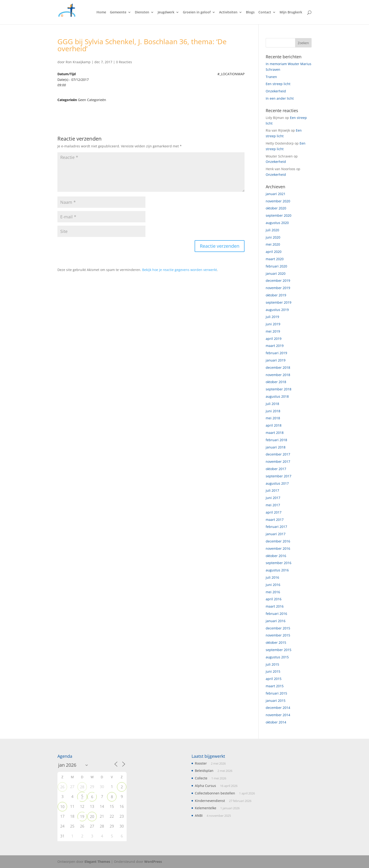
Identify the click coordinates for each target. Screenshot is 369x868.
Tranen (271, 77)
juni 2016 (273, 585)
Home (101, 12)
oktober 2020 (276, 208)
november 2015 (278, 635)
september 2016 (279, 563)
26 (62, 787)
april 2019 (274, 339)
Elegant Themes (97, 862)
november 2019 (278, 288)
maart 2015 (275, 686)
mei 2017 (273, 505)
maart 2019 (275, 346)
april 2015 (274, 679)
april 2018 (274, 425)
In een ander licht (280, 98)
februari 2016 (276, 614)
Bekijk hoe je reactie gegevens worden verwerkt (180, 270)
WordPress (153, 862)
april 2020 (274, 252)
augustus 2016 (277, 570)
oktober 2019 (276, 295)
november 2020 (278, 201)
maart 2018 (275, 433)
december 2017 (278, 454)
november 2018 (278, 375)
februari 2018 (276, 440)
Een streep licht (278, 84)
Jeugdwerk (166, 12)
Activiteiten (228, 12)
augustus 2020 (277, 223)
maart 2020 (275, 259)
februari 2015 (276, 693)
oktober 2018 (276, 382)
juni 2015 (273, 671)
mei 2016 (273, 592)
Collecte (201, 778)
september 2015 (279, 650)
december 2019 (278, 281)
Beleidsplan (204, 771)
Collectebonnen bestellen (215, 793)
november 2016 (278, 548)
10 (62, 807)
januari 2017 (276, 534)
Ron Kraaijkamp (78, 62)
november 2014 (278, 715)
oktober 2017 (276, 469)
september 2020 (279, 215)
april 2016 (274, 599)
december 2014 (278, 708)
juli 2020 (272, 230)
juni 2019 (273, 324)
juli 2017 (272, 490)
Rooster (201, 763)
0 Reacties (124, 62)
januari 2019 (276, 360)
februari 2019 (276, 353)
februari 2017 (276, 527)
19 (82, 817)
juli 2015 (272, 664)
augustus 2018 (277, 396)
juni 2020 (273, 237)
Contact (265, 12)
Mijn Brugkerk (291, 12)
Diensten (142, 12)
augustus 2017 (277, 483)
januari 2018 (276, 447)
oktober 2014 (276, 722)
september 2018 (279, 389)
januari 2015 (276, 701)
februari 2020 (276, 266)
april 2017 (274, 512)
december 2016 (278, 541)
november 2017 (278, 461)
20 (92, 817)
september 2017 (279, 476)
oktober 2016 (276, 556)
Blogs (250, 12)
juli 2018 (272, 404)
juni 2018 (273, 411)
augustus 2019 (277, 310)
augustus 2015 (277, 657)
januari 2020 (276, 273)
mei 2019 (273, 331)
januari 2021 (276, 194)
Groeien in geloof (197, 12)
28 (82, 787)
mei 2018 (273, 418)
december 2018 (278, 367)
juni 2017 (273, 498)
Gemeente (118, 12)
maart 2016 (275, 606)
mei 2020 (273, 244)
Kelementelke (206, 808)
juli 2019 (272, 317)
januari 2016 (276, 621)
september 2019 (279, 302)
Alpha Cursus (205, 786)
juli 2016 (272, 577)
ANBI (199, 815)
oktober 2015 (276, 642)
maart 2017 (275, 520)
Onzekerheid (276, 91)
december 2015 (278, 628)
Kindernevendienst (210, 801)
